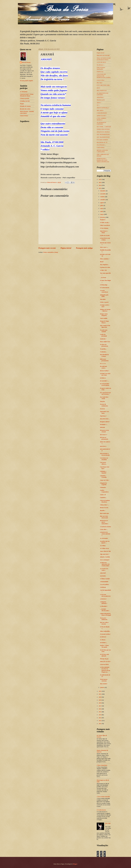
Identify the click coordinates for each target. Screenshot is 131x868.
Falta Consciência (105, 225)
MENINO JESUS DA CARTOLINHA (102, 151)
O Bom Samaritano (102, 765)
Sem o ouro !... (104, 247)
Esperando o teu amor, (104, 412)
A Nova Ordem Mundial (103, 797)
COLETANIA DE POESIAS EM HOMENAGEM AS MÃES (104, 76)
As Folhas (103, 546)
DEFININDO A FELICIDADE (105, 454)
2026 (100, 180)
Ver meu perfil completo (26, 81)
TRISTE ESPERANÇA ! (103, 108)
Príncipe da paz (104, 659)
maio (102, 208)
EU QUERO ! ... (104, 381)
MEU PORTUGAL (102, 91)
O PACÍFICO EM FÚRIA (105, 239)
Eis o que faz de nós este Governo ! (105, 393)
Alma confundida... (105, 631)
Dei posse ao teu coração (104, 431)
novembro (103, 194)
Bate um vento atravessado (104, 517)
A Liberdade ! (104, 606)
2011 (100, 724)
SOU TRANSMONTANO (103, 135)
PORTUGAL (100, 72)
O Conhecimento (105, 288)
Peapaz (22, 104)
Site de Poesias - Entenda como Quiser (27, 112)
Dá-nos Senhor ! (105, 371)
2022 (100, 691)
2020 (100, 697)
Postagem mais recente (47, 248)
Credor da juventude (103, 335)
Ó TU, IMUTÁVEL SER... (103, 85)
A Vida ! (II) (103, 270)
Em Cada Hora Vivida (104, 398)
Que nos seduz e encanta (104, 623)
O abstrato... (103, 352)
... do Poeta (103, 278)
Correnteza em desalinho (104, 459)
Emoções (102, 401)
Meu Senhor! (104, 684)
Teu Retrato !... (101, 65)
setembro (103, 200)
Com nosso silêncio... (103, 463)
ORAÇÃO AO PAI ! (105, 662)
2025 (100, 182)
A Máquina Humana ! (104, 603)
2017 (100, 706)
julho (102, 206)
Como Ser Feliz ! (105, 480)
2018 (100, 703)
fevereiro (103, 217)
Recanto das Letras (25, 109)
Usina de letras (24, 116)
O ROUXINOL (101, 148)
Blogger (75, 864)
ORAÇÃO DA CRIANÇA (103, 132)
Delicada (102, 427)
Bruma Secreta (104, 508)
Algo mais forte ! (105, 554)
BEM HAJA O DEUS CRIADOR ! (104, 522)
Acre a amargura (105, 560)
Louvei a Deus (101, 80)
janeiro (102, 687)
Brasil (102, 262)
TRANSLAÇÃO (101, 100)
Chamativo (103, 487)
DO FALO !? (104, 435)
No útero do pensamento (104, 345)
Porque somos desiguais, (104, 315)
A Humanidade (104, 582)
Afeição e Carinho (105, 557)
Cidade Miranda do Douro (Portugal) (106, 614)
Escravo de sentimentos (104, 405)
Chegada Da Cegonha (103, 484)
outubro (103, 197)
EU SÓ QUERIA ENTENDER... (105, 384)
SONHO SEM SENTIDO (103, 129)
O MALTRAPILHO (102, 113)
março (102, 214)
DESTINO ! (103, 446)
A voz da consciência (104, 291)
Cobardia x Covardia (103, 477)
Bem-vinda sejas (104, 513)
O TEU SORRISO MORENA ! (101, 119)
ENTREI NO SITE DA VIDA (105, 374)
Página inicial (66, 248)
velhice (46, 150)
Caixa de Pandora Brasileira (105, 501)
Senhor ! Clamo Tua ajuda (104, 646)
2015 (100, 712)
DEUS (98, 88)
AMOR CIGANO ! (102, 116)
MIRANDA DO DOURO (103, 55)
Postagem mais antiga (84, 248)
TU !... (98, 105)
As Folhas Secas (104, 548)
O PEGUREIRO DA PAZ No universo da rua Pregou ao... (105, 670)
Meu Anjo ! (100, 83)
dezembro (103, 191)
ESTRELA (103, 378)
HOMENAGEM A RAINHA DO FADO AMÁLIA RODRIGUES (103, 160)
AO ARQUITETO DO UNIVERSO (102, 94)
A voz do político (104, 584)
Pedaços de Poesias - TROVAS (105, 310)
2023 (100, 188)
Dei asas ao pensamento (104, 438)
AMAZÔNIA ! (100, 97)
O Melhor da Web (25, 101)
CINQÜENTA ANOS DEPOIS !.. (105, 534)
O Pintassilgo (104, 285)
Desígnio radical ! (105, 422)
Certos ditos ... (104, 530)
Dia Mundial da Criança (104, 355)
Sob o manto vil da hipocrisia (105, 326)
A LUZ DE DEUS (101, 62)
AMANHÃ (103, 573)
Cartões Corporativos (104, 491)
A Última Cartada (105, 579)
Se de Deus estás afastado (104, 655)
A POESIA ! (103, 599)
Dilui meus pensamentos (104, 360)
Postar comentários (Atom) (51, 252)
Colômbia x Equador (103, 472)
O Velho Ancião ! (105, 223)
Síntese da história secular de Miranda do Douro (104, 59)
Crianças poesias (25, 98)
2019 (100, 700)
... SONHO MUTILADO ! (105, 610)
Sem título (103, 299)
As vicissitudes (104, 538)
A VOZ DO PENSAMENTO (105, 595)
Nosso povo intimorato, (104, 619)
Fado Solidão (104, 318)
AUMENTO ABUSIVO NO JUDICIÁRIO (105, 564)
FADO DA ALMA (105, 236)
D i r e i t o (103, 364)
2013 (100, 718)
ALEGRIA (103, 576)
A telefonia (103, 587)
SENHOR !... (104, 643)
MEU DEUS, (100, 110)
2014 (100, 715)
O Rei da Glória (104, 664)
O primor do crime (105, 267)
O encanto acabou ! (105, 634)
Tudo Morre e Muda (104, 232)
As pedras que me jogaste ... (105, 542)
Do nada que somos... (103, 367)
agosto (102, 203)
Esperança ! (103, 416)
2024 (100, 185)
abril (102, 211)
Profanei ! (103, 220)
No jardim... (103, 349)
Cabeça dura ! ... (105, 505)
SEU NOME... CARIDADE (104, 127)
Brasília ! (103, 511)
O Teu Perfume (104, 228)
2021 (100, 694)
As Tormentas (24, 92)
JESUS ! (99, 103)
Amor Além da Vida (105, 551)
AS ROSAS (103, 637)
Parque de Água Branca (104, 322)
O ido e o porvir (104, 302)
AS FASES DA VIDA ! (104, 569)
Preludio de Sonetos (25, 106)
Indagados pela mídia (104, 296)
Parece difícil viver (105, 342)
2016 (100, 709)
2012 (100, 721)
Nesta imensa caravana (104, 680)
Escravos (102, 409)
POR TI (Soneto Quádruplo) (101, 68)
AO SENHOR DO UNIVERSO (101, 123)
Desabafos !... (104, 424)
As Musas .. (103, 640)
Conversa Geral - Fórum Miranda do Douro (27, 95)
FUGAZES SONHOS (102, 140)
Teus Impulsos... (104, 265)
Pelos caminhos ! (105, 259)
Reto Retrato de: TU (102, 142)
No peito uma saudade (104, 331)
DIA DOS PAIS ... (105, 419)
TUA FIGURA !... (101, 145)
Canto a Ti (103, 495)
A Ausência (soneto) (105, 527)
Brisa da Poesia (26, 62)
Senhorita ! (103, 339)
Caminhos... (103, 498)
